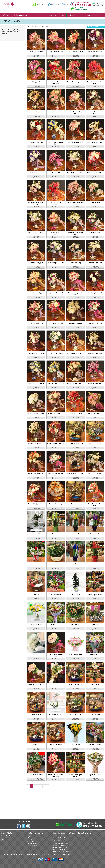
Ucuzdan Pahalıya (34, 26)
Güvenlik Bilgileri (32, 842)
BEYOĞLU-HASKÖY (12, 21)
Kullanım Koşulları (6, 836)
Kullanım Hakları (67, 855)
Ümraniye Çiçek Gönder (60, 848)
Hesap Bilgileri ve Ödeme (35, 840)
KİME (6, 15)
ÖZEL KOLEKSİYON (56, 15)
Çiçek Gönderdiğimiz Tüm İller (61, 852)
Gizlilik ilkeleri (56, 855)
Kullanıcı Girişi (40, 4)
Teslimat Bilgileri (32, 844)
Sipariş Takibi (55, 4)
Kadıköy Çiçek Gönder (59, 846)
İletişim (29, 836)
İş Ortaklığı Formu (32, 846)
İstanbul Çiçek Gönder (59, 836)
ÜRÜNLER (38, 15)
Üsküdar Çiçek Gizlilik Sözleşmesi (11, 838)
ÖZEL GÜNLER (21, 15)
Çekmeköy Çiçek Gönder (60, 844)
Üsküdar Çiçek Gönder (59, 849)
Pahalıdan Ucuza (48, 26)
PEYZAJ (73, 15)
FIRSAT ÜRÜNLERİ (91, 15)
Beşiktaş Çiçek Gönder (59, 840)
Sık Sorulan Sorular (7, 842)
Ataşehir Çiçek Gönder (59, 838)
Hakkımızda (30, 838)
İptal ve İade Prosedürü (8, 840)
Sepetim (68, 4)
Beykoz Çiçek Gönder (59, 842)
